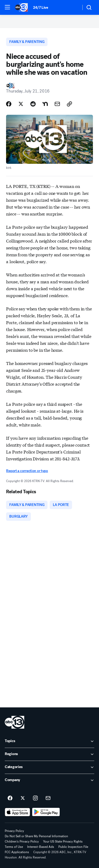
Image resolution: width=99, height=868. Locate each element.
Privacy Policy (14, 831)
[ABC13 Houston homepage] (21, 7)
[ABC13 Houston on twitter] (23, 798)
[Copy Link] (69, 104)
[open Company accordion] (49, 780)
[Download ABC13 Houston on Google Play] (46, 812)
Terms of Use (14, 847)
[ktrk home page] (15, 722)
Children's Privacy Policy (22, 841)
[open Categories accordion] (49, 767)
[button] (7, 7)
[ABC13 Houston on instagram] (35, 798)
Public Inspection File (73, 847)
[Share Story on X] (21, 104)
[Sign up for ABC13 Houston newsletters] (48, 798)
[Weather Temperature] (73, 7)
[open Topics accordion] (49, 741)
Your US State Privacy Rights (63, 841)
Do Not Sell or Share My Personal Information (36, 836)
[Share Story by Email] (57, 104)
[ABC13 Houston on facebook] (10, 798)
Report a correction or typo (27, 471)
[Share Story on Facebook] (9, 104)
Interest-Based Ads (41, 847)
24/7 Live (41, 8)
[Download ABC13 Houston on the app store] (17, 812)
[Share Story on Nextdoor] (45, 104)
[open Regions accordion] (49, 754)
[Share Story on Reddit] (33, 104)
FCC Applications (17, 852)
